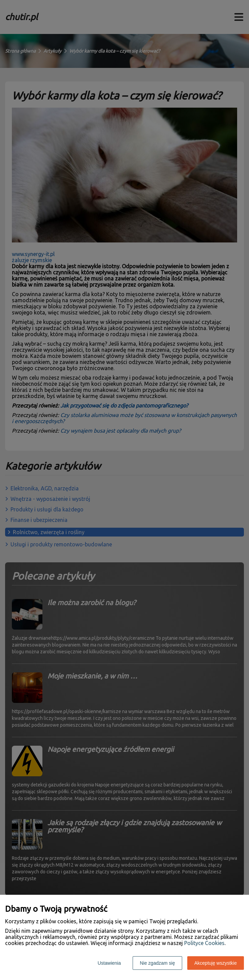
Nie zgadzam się (157, 963)
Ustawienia (109, 963)
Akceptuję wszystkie (216, 963)
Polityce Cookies (204, 943)
